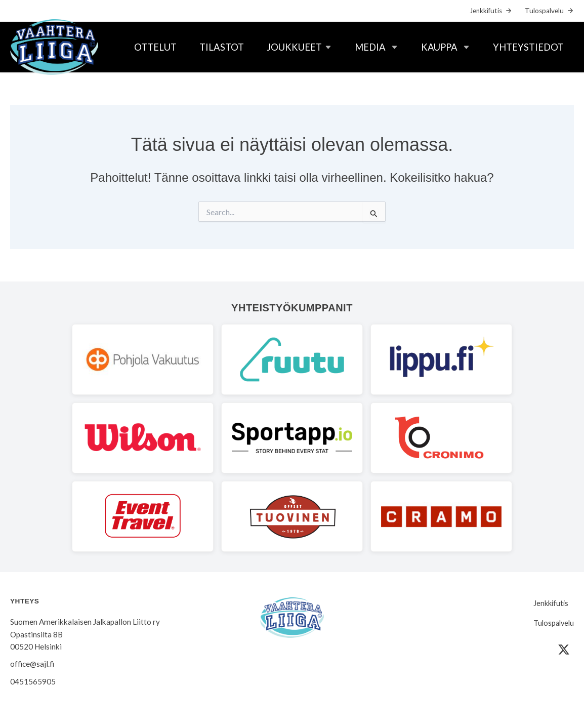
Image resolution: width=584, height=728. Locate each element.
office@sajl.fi (32, 664)
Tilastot (222, 47)
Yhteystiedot (528, 47)
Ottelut (155, 47)
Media (370, 47)
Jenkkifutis (486, 11)
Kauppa (439, 47)
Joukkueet (294, 47)
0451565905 (33, 681)
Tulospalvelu (544, 11)
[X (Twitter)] (564, 650)
